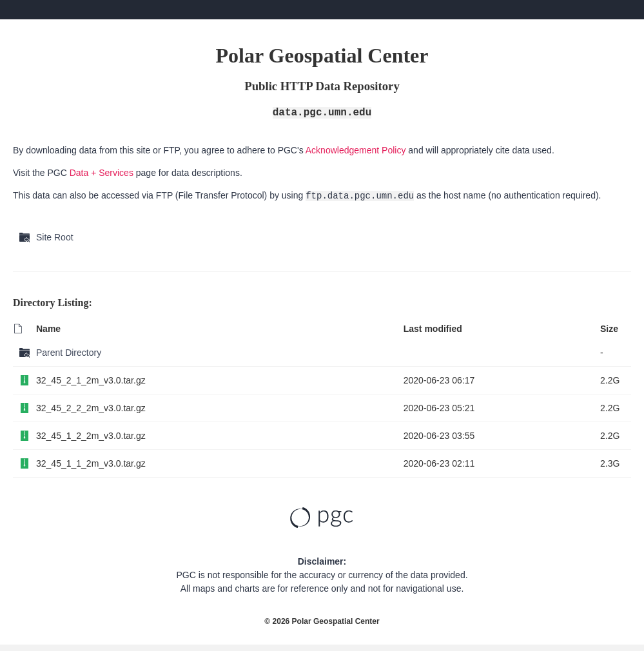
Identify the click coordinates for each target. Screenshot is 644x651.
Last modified (433, 329)
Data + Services (102, 173)
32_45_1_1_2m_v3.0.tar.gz (91, 463)
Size (609, 329)
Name (48, 329)
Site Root (55, 237)
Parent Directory (69, 353)
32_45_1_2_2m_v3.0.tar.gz (91, 436)
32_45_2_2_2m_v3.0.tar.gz (91, 408)
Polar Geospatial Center (336, 621)
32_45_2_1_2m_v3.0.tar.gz (91, 380)
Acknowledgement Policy (356, 150)
